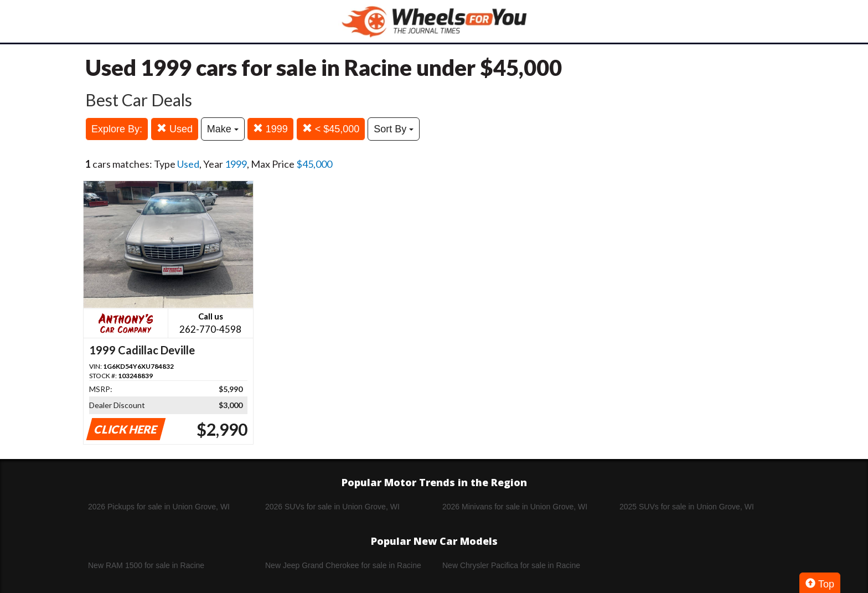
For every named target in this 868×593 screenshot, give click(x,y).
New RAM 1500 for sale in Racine (146, 565)
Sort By (394, 129)
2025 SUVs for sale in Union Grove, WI (687, 507)
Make (223, 129)
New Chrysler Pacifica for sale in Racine (511, 565)
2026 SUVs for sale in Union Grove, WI (332, 507)
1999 (270, 129)
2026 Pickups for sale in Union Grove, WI (159, 507)
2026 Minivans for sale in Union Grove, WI (515, 507)
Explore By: (117, 129)
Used (175, 129)
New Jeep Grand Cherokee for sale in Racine (343, 565)
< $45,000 (331, 129)
